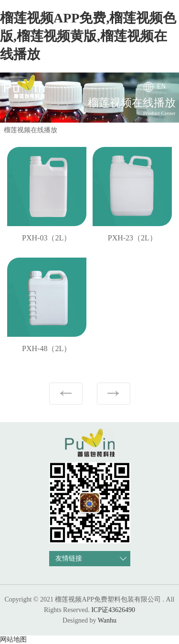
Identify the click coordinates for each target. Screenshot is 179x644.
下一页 (114, 394)
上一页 (66, 394)
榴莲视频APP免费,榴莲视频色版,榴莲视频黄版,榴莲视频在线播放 (88, 36)
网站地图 (13, 639)
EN (162, 87)
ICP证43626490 (113, 610)
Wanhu (107, 620)
